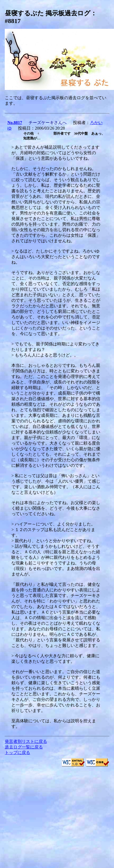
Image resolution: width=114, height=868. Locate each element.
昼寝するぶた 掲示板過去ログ (48, 13)
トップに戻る (17, 753)
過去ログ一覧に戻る (24, 747)
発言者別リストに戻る (26, 741)
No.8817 (15, 123)
